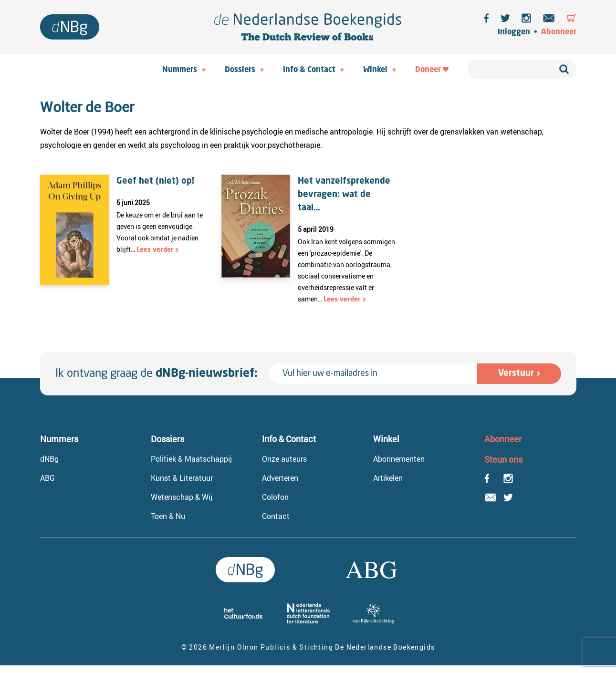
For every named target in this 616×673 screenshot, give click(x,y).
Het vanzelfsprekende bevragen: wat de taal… (344, 195)
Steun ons (503, 459)
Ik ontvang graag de (157, 374)
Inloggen (514, 32)
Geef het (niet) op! (155, 181)
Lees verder (155, 250)
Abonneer (559, 32)
